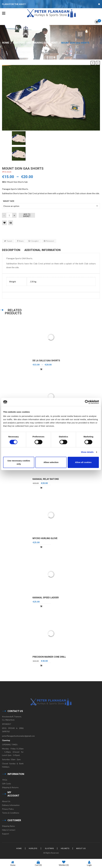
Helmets (65, 848)
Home (6, 43)
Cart (38, 863)
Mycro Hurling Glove (45, 538)
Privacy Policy (8, 809)
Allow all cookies (83, 462)
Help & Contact (9, 830)
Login (89, 863)
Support (6, 834)
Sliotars (49, 848)
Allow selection (51, 462)
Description (11, 250)
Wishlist (64, 863)
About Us (6, 801)
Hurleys (33, 848)
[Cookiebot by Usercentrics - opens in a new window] (87, 402)
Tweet (8, 241)
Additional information (42, 250)
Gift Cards (6, 784)
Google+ (34, 241)
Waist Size (9, 201)
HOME (18, 848)
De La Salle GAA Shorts (46, 361)
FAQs (5, 780)
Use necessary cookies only (19, 462)
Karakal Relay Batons (46, 479)
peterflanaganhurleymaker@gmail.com (18, 736)
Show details (87, 452)
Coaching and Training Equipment (35, 43)
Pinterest (49, 241)
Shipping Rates (8, 826)
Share (20, 241)
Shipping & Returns (10, 787)
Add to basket (27, 215)
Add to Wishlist (4, 223)
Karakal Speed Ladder (46, 598)
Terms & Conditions (11, 813)
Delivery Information (11, 805)
